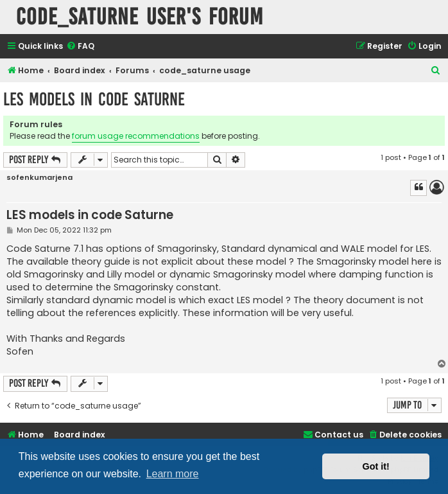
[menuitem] (80, 47)
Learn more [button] (173, 474)
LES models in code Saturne (94, 99)
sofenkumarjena (39, 178)
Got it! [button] (376, 466)
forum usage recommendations (136, 136)
